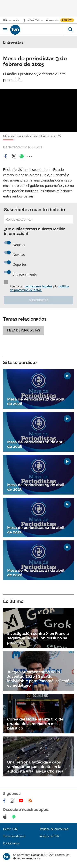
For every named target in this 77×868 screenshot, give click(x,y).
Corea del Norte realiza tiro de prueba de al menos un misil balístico (35, 724)
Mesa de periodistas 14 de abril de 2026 (36, 530)
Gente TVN (10, 829)
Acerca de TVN (50, 836)
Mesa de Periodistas (24, 330)
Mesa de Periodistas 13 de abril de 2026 (36, 573)
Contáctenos (11, 843)
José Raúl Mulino (33, 20)
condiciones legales (38, 286)
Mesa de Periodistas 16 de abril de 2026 (36, 444)
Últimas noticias (12, 20)
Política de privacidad (54, 829)
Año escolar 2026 (56, 20)
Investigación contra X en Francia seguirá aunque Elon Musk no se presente (38, 638)
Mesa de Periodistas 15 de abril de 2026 (36, 487)
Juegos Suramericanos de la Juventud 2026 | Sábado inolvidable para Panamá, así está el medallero (38, 679)
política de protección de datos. (39, 288)
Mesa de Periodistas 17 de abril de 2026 (36, 401)
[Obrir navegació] (5, 30)
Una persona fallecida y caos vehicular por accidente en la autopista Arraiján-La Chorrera (35, 767)
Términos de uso (14, 836)
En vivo (68, 20)
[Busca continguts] (70, 30)
